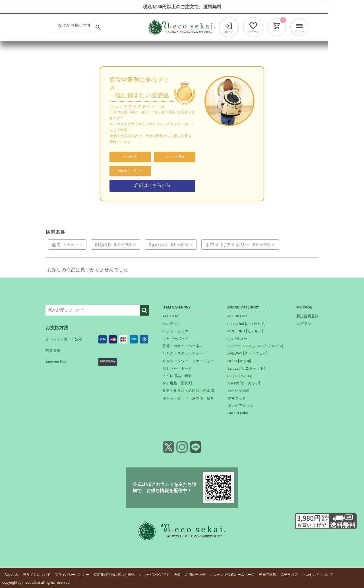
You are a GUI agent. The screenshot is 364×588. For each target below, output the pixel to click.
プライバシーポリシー (72, 575)
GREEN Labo (238, 413)
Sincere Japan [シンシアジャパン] (255, 346)
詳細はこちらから (152, 185)
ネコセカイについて (318, 575)
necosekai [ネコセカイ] (247, 324)
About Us (12, 575)
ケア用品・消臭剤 (177, 383)
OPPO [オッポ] (239, 361)
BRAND (103, 245)
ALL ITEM (170, 316)
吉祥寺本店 (268, 575)
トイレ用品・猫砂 (177, 376)
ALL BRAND (237, 316)
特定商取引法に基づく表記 (114, 575)
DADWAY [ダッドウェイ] (247, 354)
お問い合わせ (195, 575)
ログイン (304, 324)
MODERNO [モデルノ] (245, 331)
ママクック (237, 398)
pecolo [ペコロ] (240, 376)
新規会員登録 (307, 316)
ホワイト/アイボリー (227, 245)
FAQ (177, 575)
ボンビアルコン (240, 406)
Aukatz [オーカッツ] (244, 383)
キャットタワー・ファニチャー (188, 361)
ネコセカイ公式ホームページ (232, 575)
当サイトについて (37, 575)
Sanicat (158, 245)
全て (56, 245)
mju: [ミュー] (238, 338)
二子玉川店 (289, 575)
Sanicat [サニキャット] (246, 368)
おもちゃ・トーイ (177, 368)
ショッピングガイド (154, 575)
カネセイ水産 (239, 391)
